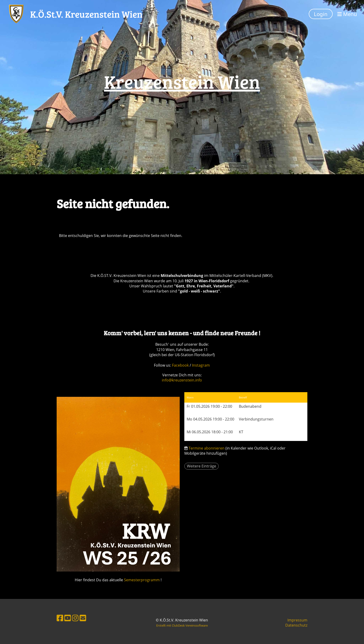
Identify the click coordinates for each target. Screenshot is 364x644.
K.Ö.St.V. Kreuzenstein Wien (86, 14)
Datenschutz (296, 625)
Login (321, 14)
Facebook (181, 365)
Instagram (201, 365)
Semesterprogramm (142, 580)
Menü (347, 14)
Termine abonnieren (206, 448)
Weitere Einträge (201, 466)
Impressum (297, 620)
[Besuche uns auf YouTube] (68, 618)
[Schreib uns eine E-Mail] (83, 618)
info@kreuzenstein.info (182, 380)
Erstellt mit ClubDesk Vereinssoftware (182, 625)
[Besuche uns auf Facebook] (60, 618)
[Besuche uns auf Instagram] (75, 618)
